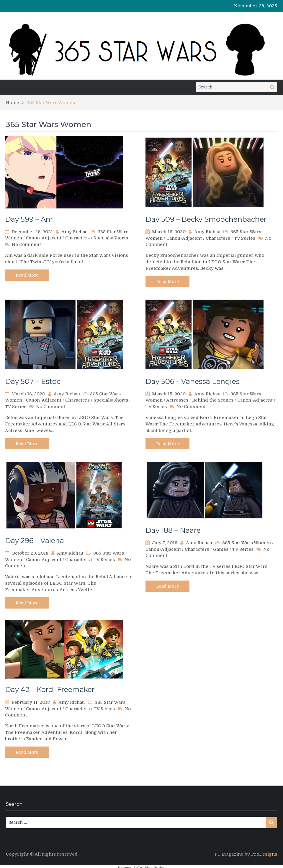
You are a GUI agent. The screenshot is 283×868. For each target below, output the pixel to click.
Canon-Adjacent (44, 238)
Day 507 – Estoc (33, 381)
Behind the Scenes (213, 400)
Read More (27, 275)
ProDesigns (264, 854)
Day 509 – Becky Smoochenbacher (206, 219)
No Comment (26, 244)
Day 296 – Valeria (35, 541)
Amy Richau (75, 232)
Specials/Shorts (111, 238)
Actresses (177, 400)
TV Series (245, 238)
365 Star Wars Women (247, 543)
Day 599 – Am (29, 219)
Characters (77, 238)
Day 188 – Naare (173, 530)
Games (221, 549)
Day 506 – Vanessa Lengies (193, 381)
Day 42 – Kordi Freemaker (50, 689)
